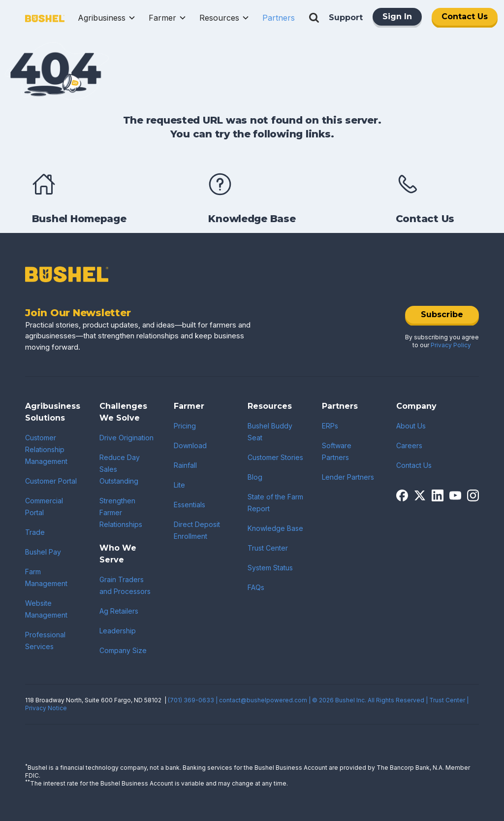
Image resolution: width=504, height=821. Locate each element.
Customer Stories (275, 457)
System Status (270, 568)
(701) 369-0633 (191, 700)
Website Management (46, 609)
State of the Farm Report (275, 503)
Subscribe (442, 314)
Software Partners (337, 451)
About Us (411, 426)
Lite (179, 485)
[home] (45, 18)
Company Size (123, 650)
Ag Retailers (119, 611)
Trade (35, 532)
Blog (255, 477)
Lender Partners (348, 477)
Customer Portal (51, 481)
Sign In (397, 16)
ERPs (330, 426)
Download (190, 445)
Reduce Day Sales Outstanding (120, 469)
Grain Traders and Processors (125, 585)
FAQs (256, 587)
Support (346, 17)
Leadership (118, 631)
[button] (107, 18)
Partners (279, 18)
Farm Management (46, 577)
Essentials (189, 505)
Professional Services (45, 640)
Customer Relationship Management (46, 449)
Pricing (185, 426)
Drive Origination (126, 438)
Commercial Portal (44, 507)
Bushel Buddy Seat (270, 432)
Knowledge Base (275, 528)
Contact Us (465, 16)
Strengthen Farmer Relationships (121, 512)
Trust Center (268, 548)
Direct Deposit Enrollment (197, 530)
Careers (409, 445)
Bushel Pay (43, 552)
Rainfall (185, 465)
